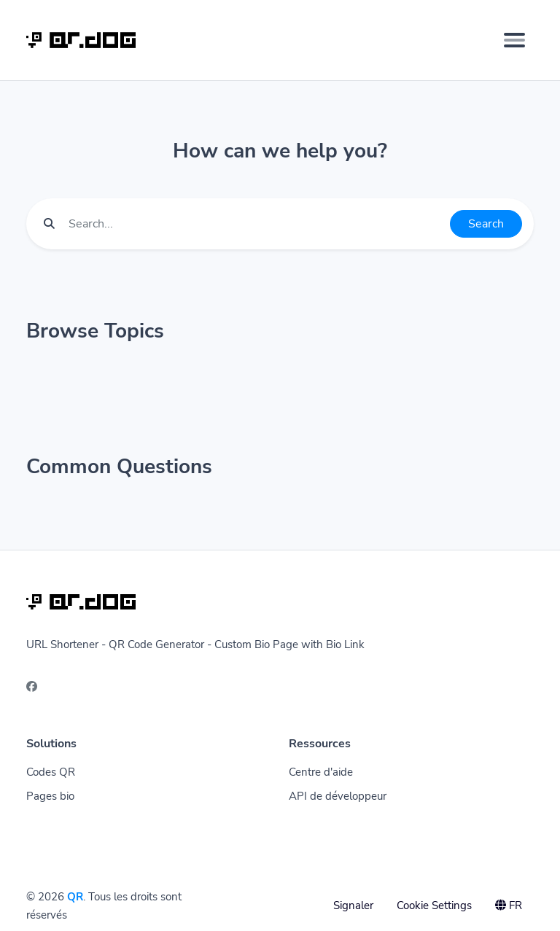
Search (486, 224)
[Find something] (255, 224)
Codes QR (51, 772)
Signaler (353, 905)
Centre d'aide (321, 772)
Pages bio (50, 796)
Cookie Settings (434, 905)
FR (509, 905)
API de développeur (338, 796)
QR (75, 897)
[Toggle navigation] (514, 40)
